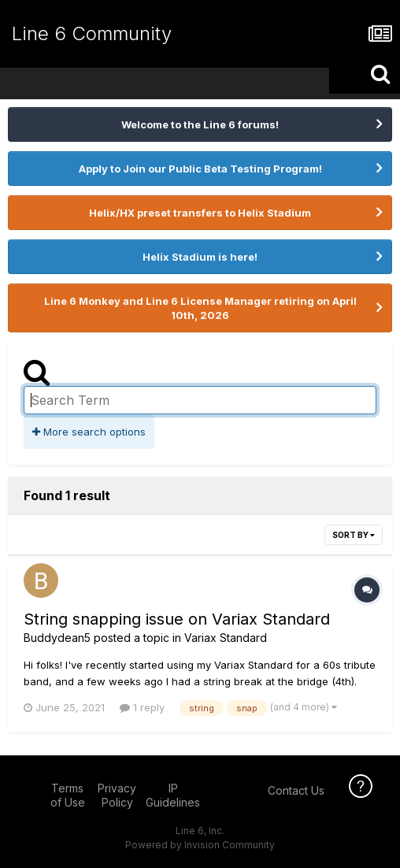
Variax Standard (226, 638)
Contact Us (296, 790)
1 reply (142, 707)
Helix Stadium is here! (200, 257)
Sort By (354, 535)
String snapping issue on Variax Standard (177, 619)
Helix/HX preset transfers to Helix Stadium (200, 213)
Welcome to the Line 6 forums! (200, 124)
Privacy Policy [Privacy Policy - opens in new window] (117, 795)
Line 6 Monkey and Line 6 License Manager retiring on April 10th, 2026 (200, 308)
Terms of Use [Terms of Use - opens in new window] (68, 795)
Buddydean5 (57, 638)
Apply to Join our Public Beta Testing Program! (200, 169)
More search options (89, 432)
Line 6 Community (92, 33)
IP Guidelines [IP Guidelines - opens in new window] (173, 795)
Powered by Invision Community (200, 845)
